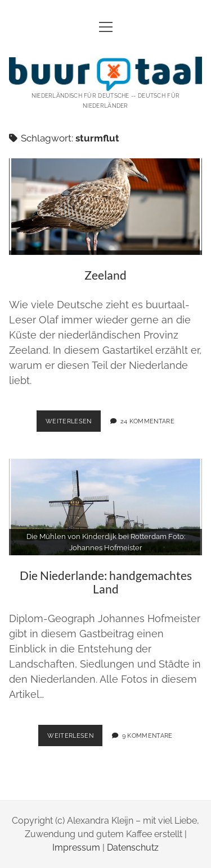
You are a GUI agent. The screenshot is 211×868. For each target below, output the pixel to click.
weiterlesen (73, 420)
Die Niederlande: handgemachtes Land (106, 507)
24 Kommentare (147, 421)
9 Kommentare (147, 735)
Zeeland (106, 207)
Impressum (76, 848)
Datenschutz (133, 848)
